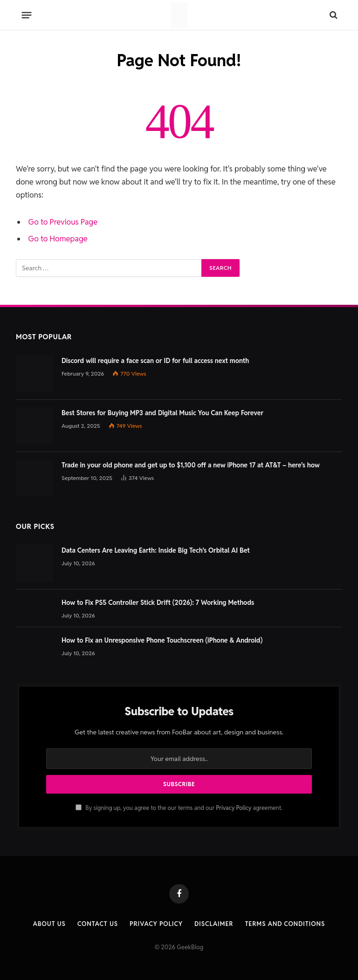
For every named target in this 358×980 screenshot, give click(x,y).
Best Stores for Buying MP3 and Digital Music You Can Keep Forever (162, 413)
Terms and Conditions (285, 924)
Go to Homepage (58, 239)
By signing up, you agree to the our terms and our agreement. (179, 808)
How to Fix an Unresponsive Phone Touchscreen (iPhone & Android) (162, 640)
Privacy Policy (234, 808)
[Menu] (27, 15)
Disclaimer (214, 924)
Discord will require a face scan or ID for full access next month (155, 361)
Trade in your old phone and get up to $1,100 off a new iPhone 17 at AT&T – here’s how (191, 465)
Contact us (98, 924)
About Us (49, 924)
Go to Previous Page (63, 222)
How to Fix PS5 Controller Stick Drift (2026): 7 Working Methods (158, 603)
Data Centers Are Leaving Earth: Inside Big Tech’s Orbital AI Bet (156, 550)
